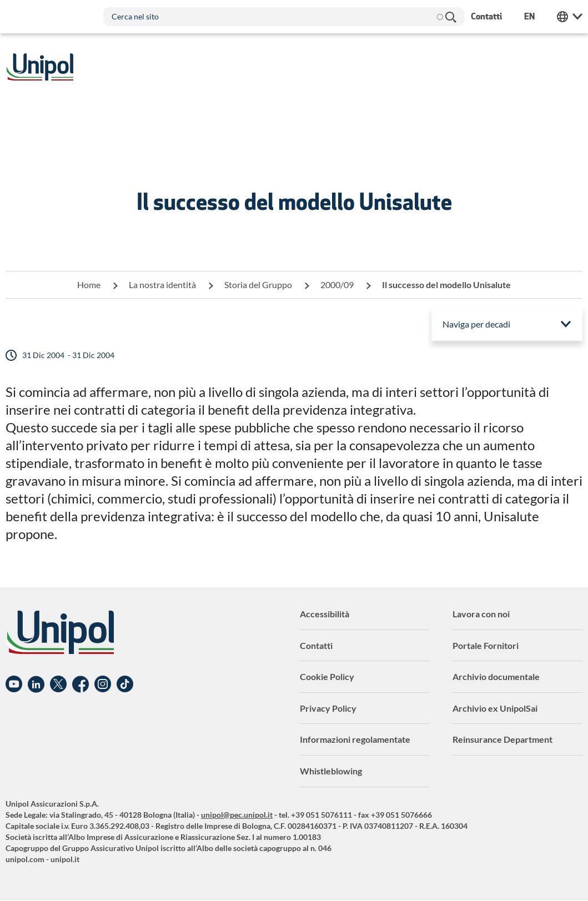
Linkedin (36, 684)
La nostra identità (162, 285)
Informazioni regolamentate (355, 739)
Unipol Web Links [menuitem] (570, 17)
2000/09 (337, 285)
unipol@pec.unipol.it (237, 815)
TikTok (125, 684)
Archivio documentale (496, 676)
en (529, 16)
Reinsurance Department (502, 739)
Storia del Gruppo (258, 285)
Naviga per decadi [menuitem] (476, 324)
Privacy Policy (328, 708)
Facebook (81, 684)
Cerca (450, 17)
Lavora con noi (481, 614)
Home (89, 285)
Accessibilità (325, 614)
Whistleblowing (331, 771)
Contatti (316, 645)
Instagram (103, 684)
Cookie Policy (327, 676)
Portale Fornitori (486, 645)
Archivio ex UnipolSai (495, 708)
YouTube (14, 684)
